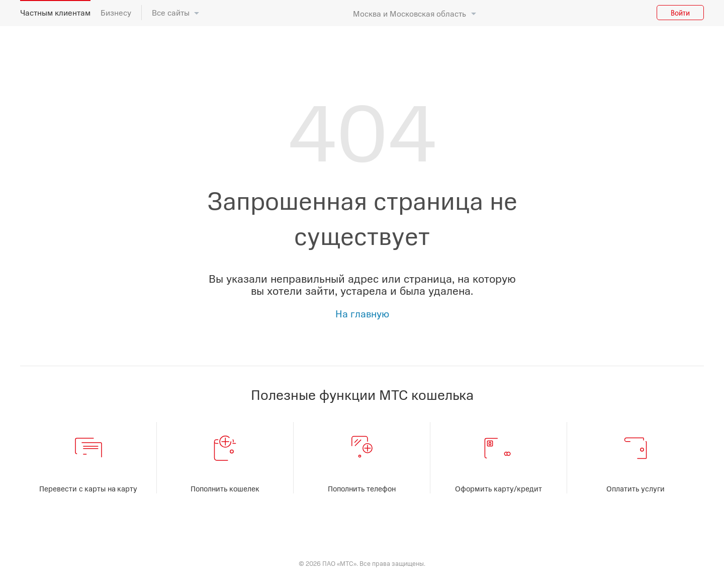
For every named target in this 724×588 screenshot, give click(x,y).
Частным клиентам (55, 12)
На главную (362, 313)
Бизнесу (116, 12)
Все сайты (171, 12)
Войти (680, 13)
